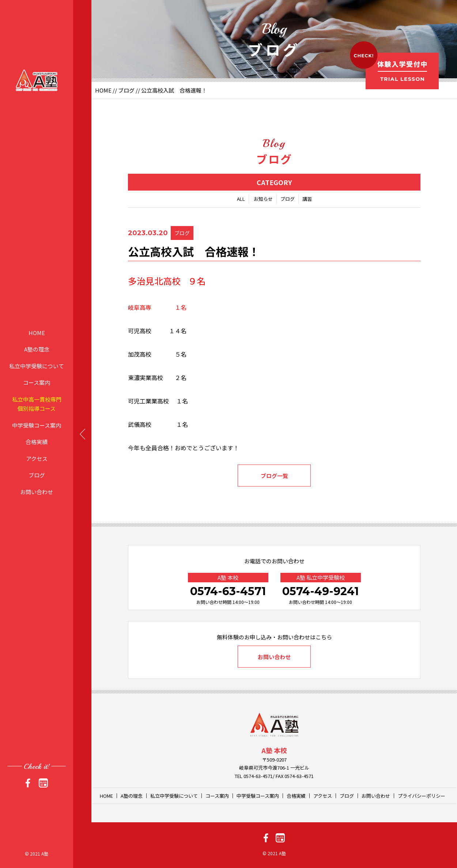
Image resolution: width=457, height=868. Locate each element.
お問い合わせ (37, 491)
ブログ (37, 475)
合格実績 (37, 442)
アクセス (37, 458)
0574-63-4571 (228, 591)
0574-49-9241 (320, 591)
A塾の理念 (37, 349)
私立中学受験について (37, 366)
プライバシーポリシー (422, 796)
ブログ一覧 (274, 476)
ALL (241, 199)
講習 (307, 199)
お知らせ (263, 199)
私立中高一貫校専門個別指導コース (37, 404)
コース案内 (37, 382)
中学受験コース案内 (37, 425)
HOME (37, 332)
